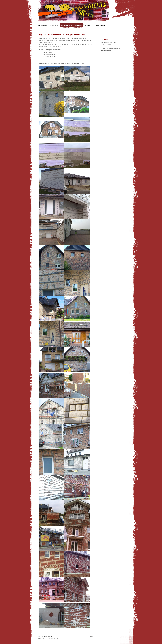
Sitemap (51, 636)
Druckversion (43, 636)
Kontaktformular (106, 51)
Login (91, 636)
